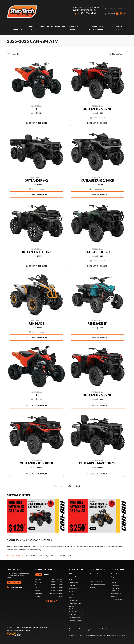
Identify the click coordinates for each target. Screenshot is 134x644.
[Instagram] (121, 14)
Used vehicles (97, 570)
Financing (45, 26)
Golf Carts (72, 586)
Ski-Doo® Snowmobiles (77, 615)
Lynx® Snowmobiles (76, 618)
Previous (56, 486)
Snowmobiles (73, 588)
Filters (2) (13, 54)
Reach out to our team (16, 555)
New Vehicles (76, 570)
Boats (71, 594)
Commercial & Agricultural (116, 589)
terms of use (122, 635)
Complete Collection (76, 621)
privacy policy (111, 635)
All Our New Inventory (76, 574)
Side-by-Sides (73, 583)
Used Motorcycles (96, 579)
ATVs (71, 580)
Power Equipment (75, 603)
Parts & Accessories (118, 599)
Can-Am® (72, 609)
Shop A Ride (21, 630)
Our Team (114, 580)
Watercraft (73, 591)
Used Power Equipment (98, 585)
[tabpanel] (49, 588)
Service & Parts (116, 593)
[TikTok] (125, 14)
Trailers (71, 597)
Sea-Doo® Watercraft (76, 612)
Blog (112, 577)
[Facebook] (117, 14)
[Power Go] (29, 634)
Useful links (118, 570)
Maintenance (115, 596)
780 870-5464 (85, 13)
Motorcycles (73, 577)
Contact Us (115, 574)
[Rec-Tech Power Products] (22, 12)
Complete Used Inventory (95, 575)
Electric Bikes (73, 600)
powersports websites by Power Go (39, 627)
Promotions (58, 26)
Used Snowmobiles (96, 582)
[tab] (39, 575)
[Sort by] (118, 54)
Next (80, 486)
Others (71, 606)
